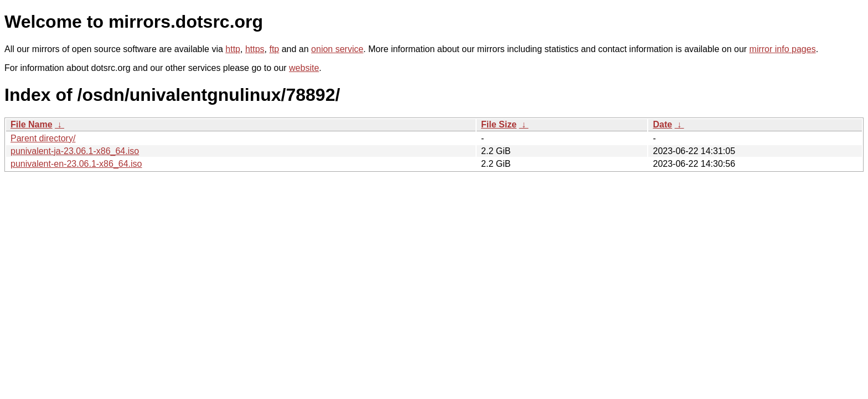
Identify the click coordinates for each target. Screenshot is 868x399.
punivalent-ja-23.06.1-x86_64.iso (75, 151)
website (304, 68)
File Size (499, 124)
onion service (337, 49)
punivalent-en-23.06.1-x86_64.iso (76, 164)
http (233, 49)
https (255, 49)
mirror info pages (783, 49)
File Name (32, 124)
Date (662, 124)
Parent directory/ (43, 138)
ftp (274, 49)
